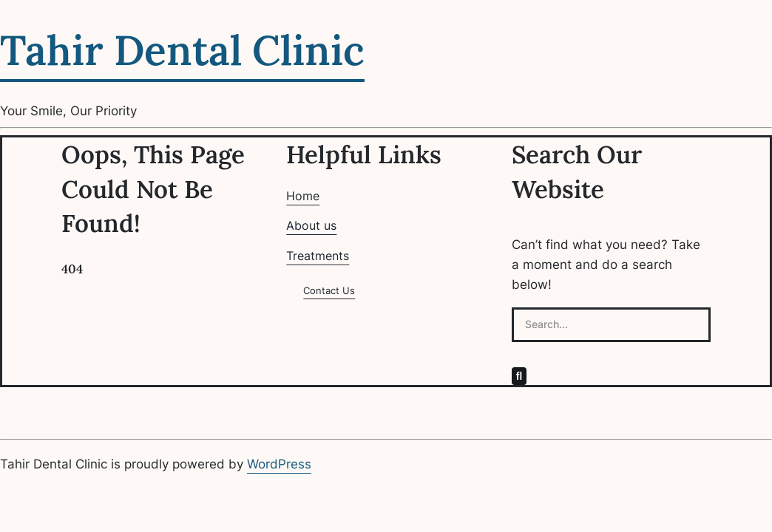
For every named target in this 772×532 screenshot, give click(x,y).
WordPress (279, 464)
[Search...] (611, 325)
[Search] (519, 376)
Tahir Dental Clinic (182, 50)
